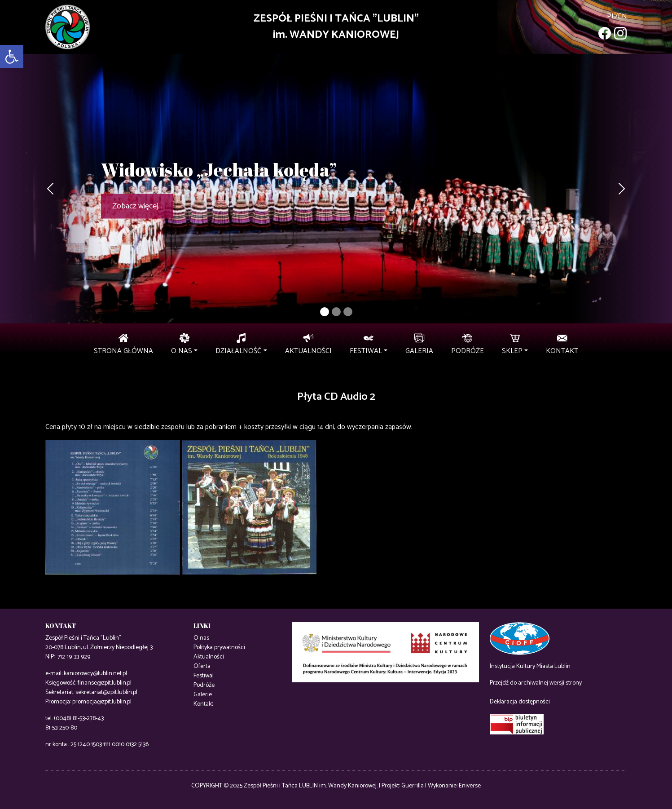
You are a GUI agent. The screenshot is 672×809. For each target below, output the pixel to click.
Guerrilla (413, 786)
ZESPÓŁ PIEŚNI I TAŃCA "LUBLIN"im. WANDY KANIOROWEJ (336, 27)
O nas (201, 638)
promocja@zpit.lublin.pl (102, 702)
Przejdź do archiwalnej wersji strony (536, 683)
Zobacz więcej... (137, 206)
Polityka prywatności (219, 648)
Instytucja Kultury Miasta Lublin (530, 666)
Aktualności (209, 657)
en (622, 16)
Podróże (204, 685)
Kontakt (203, 704)
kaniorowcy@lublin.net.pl (95, 674)
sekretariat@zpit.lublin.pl (106, 692)
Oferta (202, 666)
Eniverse (470, 786)
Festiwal (204, 676)
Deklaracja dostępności (520, 702)
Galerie (203, 695)
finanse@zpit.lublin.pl (105, 683)
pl (611, 16)
